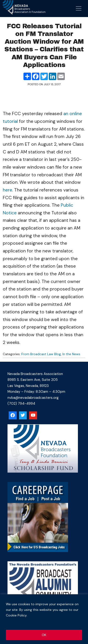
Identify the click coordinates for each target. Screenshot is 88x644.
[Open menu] (79, 8)
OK (44, 635)
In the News (71, 354)
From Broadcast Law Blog (41, 354)
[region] (44, 619)
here (8, 190)
